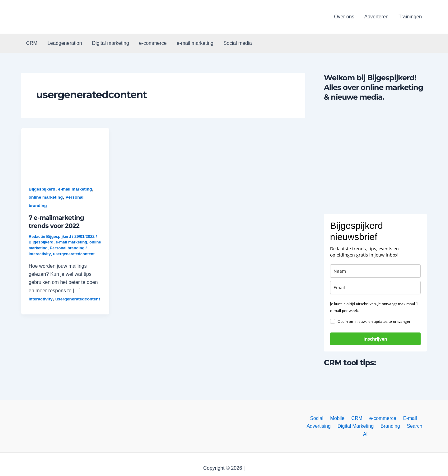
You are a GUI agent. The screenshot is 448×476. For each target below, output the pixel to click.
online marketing (46, 197)
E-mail (407, 418)
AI (424, 426)
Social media (238, 43)
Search (409, 426)
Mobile (338, 418)
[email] (375, 287)
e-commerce (153, 43)
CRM (32, 43)
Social (320, 418)
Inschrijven (375, 339)
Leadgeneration (65, 43)
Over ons (344, 17)
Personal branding (81, 248)
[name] (375, 271)
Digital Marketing (353, 426)
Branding (386, 426)
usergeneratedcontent (75, 254)
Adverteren (376, 17)
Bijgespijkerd (42, 189)
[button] (70, 17)
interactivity (40, 254)
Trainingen (410, 17)
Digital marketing (111, 43)
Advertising (317, 426)
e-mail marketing (195, 43)
